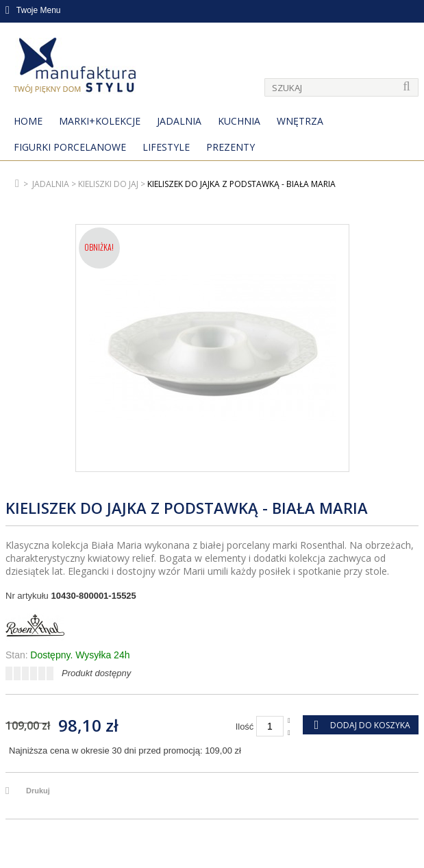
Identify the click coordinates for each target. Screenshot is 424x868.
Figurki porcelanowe (70, 147)
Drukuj (38, 791)
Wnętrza (300, 121)
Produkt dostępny (96, 673)
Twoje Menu (33, 10)
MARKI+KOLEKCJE (100, 121)
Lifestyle (166, 147)
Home (28, 121)
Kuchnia (239, 121)
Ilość (245, 727)
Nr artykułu (27, 596)
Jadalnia (179, 121)
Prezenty (230, 147)
